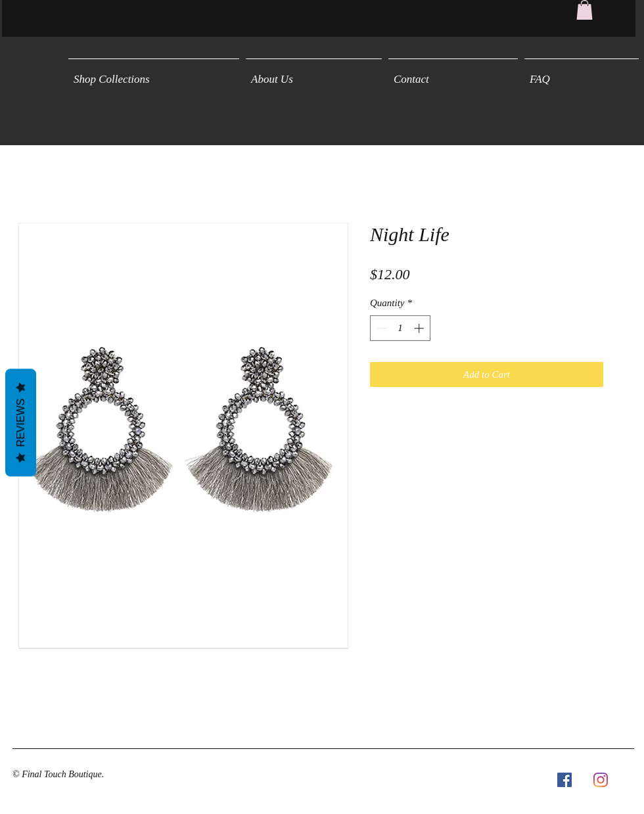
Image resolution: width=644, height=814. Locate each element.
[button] (585, 10)
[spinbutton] (401, 328)
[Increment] (420, 328)
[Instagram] (601, 780)
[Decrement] (381, 328)
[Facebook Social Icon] (564, 780)
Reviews (21, 422)
